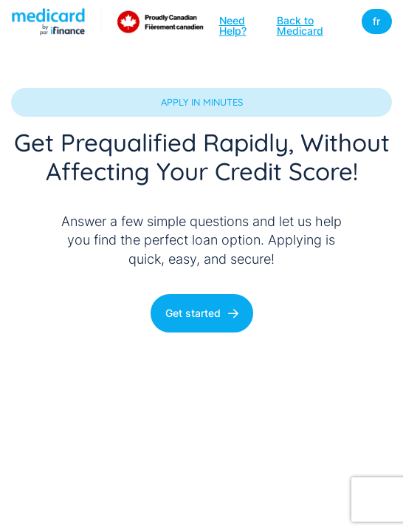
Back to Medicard (300, 25)
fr (376, 21)
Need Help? (233, 25)
